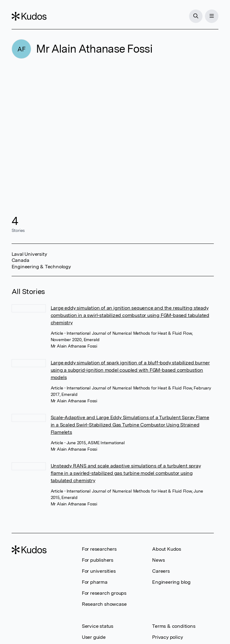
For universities (99, 571)
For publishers (98, 560)
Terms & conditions (174, 626)
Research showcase (104, 604)
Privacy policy (167, 637)
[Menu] (212, 16)
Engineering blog (171, 582)
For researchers (99, 549)
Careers (161, 571)
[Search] (196, 16)
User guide (94, 637)
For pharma (95, 582)
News (158, 560)
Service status (98, 626)
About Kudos (167, 549)
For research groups (104, 593)
